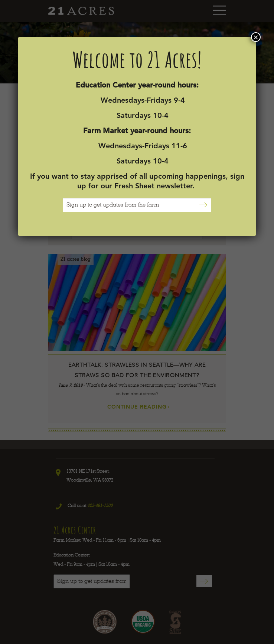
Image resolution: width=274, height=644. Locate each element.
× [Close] (256, 37)
